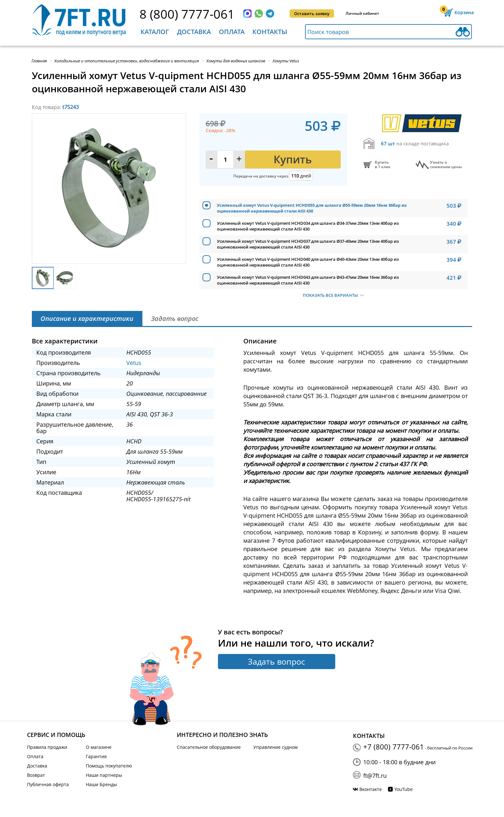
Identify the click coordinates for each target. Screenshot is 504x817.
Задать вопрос (276, 661)
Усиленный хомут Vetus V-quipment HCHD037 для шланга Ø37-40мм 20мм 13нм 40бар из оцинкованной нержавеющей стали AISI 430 (308, 244)
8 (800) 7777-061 (187, 14)
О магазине (99, 747)
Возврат (36, 775)
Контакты (270, 32)
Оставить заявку (312, 14)
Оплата (232, 32)
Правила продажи (47, 747)
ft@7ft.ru (375, 776)
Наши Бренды (101, 784)
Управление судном (275, 747)
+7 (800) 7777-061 (394, 747)
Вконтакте (371, 789)
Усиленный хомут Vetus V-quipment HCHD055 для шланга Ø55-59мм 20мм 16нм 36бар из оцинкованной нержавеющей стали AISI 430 (312, 208)
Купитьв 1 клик (383, 165)
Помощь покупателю (109, 766)
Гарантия (96, 756)
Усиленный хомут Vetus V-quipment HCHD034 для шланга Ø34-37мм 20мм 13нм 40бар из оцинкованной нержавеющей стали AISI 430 (308, 226)
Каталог (155, 32)
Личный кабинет (362, 13)
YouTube (404, 789)
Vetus (134, 363)
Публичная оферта (48, 784)
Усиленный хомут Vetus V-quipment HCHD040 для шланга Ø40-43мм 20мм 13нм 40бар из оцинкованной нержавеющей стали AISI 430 (308, 262)
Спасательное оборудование (209, 747)
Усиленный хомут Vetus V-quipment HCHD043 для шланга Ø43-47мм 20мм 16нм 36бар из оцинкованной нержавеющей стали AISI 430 (308, 280)
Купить (293, 159)
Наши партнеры (104, 775)
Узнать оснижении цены (446, 165)
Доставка (194, 32)
